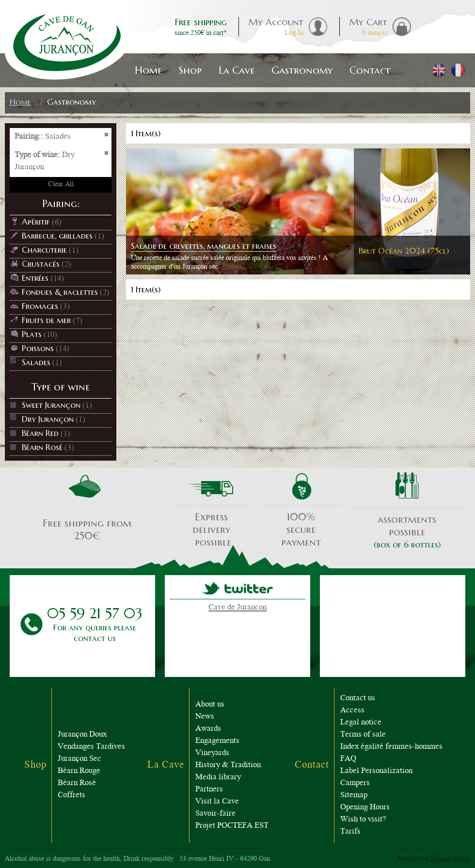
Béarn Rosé (42, 447)
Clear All (61, 185)
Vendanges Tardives (91, 747)
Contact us (358, 699)
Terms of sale (363, 735)
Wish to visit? (363, 820)
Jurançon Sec (79, 759)
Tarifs (350, 832)
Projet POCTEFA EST (232, 826)
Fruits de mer (46, 320)
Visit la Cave (217, 802)
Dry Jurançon (48, 419)
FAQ (348, 759)
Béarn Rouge (79, 771)
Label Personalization (376, 771)
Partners (209, 790)
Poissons (38, 348)
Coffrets (71, 796)
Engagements (217, 741)
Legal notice (361, 723)
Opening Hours (365, 808)
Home (20, 102)
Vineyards (212, 753)
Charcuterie (44, 250)
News (205, 717)
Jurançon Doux (82, 735)
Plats (32, 334)
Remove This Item (107, 135)
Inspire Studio (451, 859)
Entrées (35, 278)
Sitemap (354, 796)
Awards (208, 729)
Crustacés (41, 264)
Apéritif (36, 222)
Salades (36, 362)
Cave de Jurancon (237, 608)
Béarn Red (40, 433)
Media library (218, 778)
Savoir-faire (215, 814)
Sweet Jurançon (51, 405)
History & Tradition (228, 765)
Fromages (40, 306)
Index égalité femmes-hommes (391, 747)
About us (210, 705)
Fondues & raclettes (60, 292)
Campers (355, 783)
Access (352, 711)
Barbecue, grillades (57, 236)
